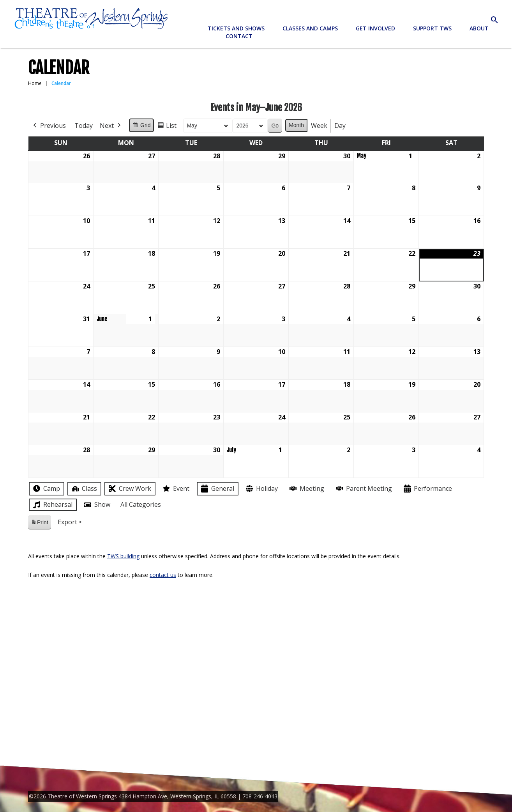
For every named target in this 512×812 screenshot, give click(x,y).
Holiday (261, 489)
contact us (163, 575)
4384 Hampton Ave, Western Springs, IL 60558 (177, 796)
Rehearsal (52, 505)
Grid (141, 126)
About (479, 28)
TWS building (123, 556)
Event (175, 488)
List (167, 127)
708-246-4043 (260, 796)
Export (71, 522)
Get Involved (375, 28)
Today (84, 126)
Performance (427, 489)
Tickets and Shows (236, 28)
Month (296, 125)
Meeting (306, 489)
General (217, 489)
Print (39, 524)
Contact (239, 36)
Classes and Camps (310, 28)
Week (319, 126)
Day (340, 126)
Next (111, 126)
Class (84, 489)
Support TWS (432, 28)
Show (96, 505)
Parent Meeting (363, 489)
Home (35, 83)
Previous (49, 126)
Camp (46, 488)
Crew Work (129, 489)
